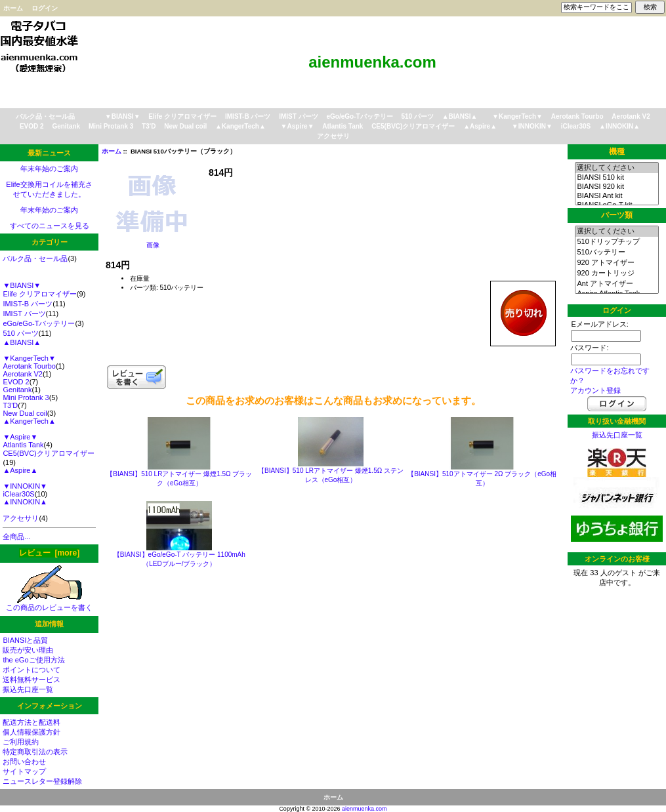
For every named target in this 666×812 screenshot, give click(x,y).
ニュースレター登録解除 (42, 781)
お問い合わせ (24, 761)
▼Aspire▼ (298, 126)
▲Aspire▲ (480, 126)
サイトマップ (24, 771)
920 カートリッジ (616, 274)
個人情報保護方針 (31, 732)
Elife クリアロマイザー (182, 116)
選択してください (616, 168)
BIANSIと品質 (25, 640)
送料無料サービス (31, 680)
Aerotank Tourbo (577, 116)
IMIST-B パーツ (248, 116)
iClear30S (576, 126)
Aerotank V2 (631, 116)
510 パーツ (417, 116)
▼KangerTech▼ (517, 116)
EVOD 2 (32, 126)
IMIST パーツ (298, 116)
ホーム (13, 8)
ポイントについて (31, 670)
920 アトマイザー (616, 263)
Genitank (66, 126)
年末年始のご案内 (49, 169)
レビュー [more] (49, 553)
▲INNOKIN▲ (619, 126)
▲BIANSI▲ (460, 116)
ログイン (45, 8)
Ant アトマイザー (616, 284)
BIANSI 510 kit (616, 178)
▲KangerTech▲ (240, 126)
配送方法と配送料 (31, 722)
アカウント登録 (595, 390)
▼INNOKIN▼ (532, 126)
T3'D (149, 126)
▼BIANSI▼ (123, 116)
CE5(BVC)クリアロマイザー (413, 126)
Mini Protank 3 (111, 126)
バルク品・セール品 (45, 116)
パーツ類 (617, 215)
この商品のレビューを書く (49, 604)
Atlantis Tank (343, 126)
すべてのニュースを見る (50, 226)
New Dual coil (185, 126)
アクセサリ (333, 136)
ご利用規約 (21, 742)
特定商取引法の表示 (35, 752)
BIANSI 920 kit (616, 187)
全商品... (16, 537)
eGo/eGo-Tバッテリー (359, 116)
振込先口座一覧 (28, 689)
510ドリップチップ (616, 242)
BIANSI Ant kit (616, 196)
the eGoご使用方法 (33, 660)
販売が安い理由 (28, 650)
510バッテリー (616, 253)
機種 (617, 152)
